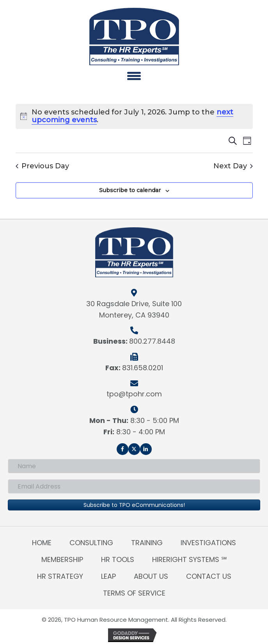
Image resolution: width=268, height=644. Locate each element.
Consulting (91, 543)
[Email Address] (134, 486)
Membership (62, 559)
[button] (122, 449)
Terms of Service (134, 593)
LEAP (108, 576)
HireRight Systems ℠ (190, 559)
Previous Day (42, 166)
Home (42, 543)
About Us (151, 576)
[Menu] (134, 76)
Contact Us (209, 576)
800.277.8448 (152, 341)
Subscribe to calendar (130, 190)
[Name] (134, 466)
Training (147, 543)
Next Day (233, 166)
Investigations (208, 543)
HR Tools (118, 559)
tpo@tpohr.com (134, 394)
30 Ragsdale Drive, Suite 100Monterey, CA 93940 (134, 309)
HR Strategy (60, 576)
